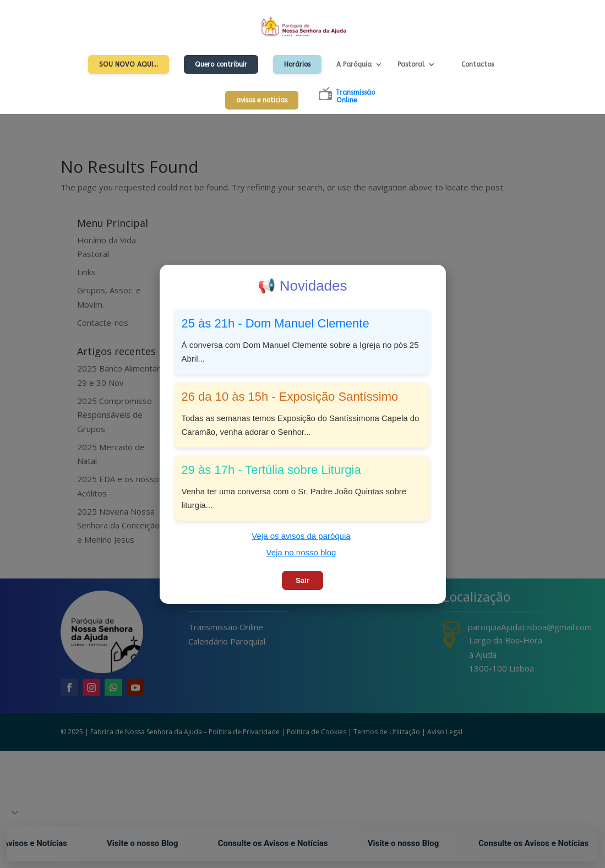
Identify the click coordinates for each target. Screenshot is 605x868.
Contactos (478, 64)
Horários (297, 64)
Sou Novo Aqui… (129, 64)
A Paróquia (354, 64)
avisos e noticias (262, 100)
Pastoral (411, 64)
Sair (302, 580)
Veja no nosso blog (301, 552)
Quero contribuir (221, 64)
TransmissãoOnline (355, 96)
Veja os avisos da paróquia (301, 536)
